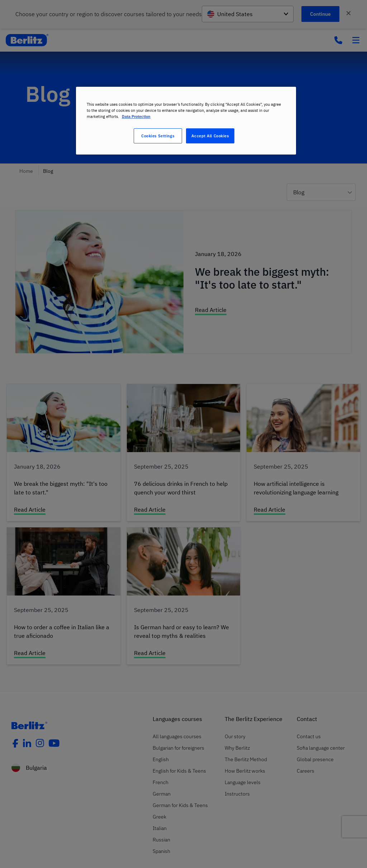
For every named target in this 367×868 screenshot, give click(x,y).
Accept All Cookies (210, 136)
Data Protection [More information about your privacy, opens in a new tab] (136, 116)
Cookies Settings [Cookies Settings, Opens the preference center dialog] (158, 136)
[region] (186, 121)
